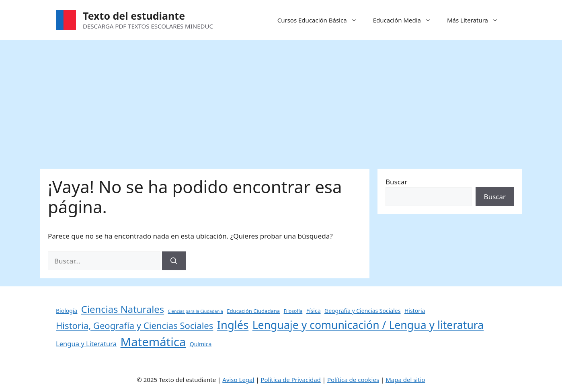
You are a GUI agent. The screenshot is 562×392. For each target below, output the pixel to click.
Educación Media (406, 20)
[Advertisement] (281, 100)
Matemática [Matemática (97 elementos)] (153, 342)
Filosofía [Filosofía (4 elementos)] (293, 311)
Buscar (396, 182)
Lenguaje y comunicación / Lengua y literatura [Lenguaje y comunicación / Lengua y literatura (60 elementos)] (368, 325)
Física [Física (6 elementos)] (314, 311)
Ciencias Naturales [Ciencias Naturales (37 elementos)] (123, 309)
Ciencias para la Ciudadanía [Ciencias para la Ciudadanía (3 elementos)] (196, 311)
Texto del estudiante (134, 16)
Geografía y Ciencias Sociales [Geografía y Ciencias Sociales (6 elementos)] (363, 311)
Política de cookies (353, 380)
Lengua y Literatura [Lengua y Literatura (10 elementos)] (86, 344)
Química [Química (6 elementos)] (201, 344)
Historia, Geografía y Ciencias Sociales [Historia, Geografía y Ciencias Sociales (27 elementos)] (134, 325)
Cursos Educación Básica (321, 20)
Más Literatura (477, 20)
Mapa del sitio (405, 380)
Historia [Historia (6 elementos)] (415, 311)
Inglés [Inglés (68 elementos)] (233, 325)
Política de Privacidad (290, 380)
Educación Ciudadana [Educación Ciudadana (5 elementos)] (253, 311)
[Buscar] (174, 261)
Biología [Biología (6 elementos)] (67, 311)
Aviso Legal (238, 380)
